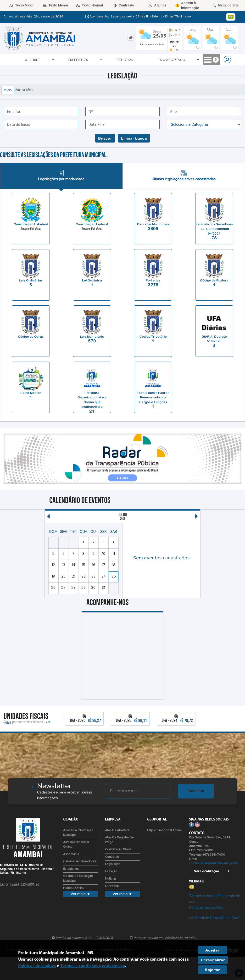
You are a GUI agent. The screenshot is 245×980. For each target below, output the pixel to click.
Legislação (113, 864)
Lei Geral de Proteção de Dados (216, 918)
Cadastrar (196, 791)
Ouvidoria (112, 886)
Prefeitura (56, 60)
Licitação (111, 872)
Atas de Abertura (117, 830)
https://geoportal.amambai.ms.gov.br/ (174, 830)
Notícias (111, 879)
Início (8, 90)
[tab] (131, 38)
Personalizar (213, 960)
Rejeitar (212, 970)
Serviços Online (156, 60)
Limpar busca (134, 138)
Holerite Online (74, 888)
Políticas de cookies (206, 907)
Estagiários (71, 869)
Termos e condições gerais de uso (93, 966)
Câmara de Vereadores (80, 862)
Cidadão (189, 60)
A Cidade (27, 60)
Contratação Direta (118, 850)
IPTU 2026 (83, 60)
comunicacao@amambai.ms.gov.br (213, 863)
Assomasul (71, 854)
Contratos (112, 857)
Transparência (116, 60)
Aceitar (212, 950)
